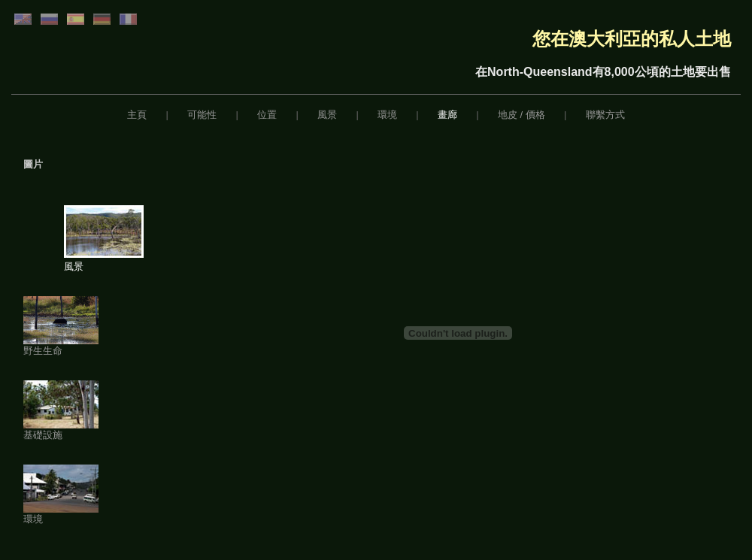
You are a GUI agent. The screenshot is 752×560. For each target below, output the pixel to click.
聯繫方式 (605, 115)
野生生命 (61, 346)
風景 (327, 115)
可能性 (202, 115)
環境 (387, 115)
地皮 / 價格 (522, 115)
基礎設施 (61, 430)
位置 (267, 115)
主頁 (137, 115)
